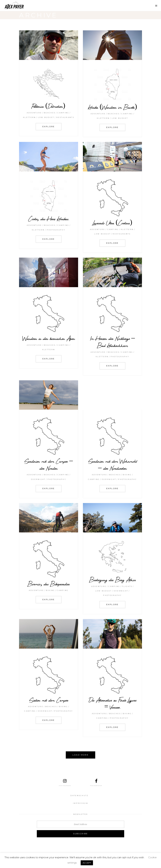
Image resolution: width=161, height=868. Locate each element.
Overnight (38, 479)
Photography (56, 230)
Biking (127, 475)
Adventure (34, 113)
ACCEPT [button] (87, 863)
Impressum (80, 803)
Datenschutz (79, 796)
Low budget (46, 117)
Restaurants (65, 117)
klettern (29, 117)
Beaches (50, 113)
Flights (127, 586)
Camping (63, 113)
